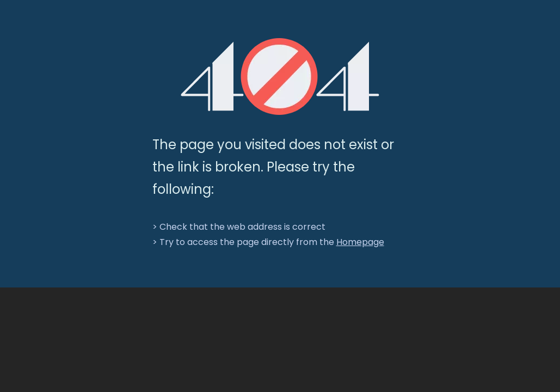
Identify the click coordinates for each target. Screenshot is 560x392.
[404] (280, 76)
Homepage (360, 242)
